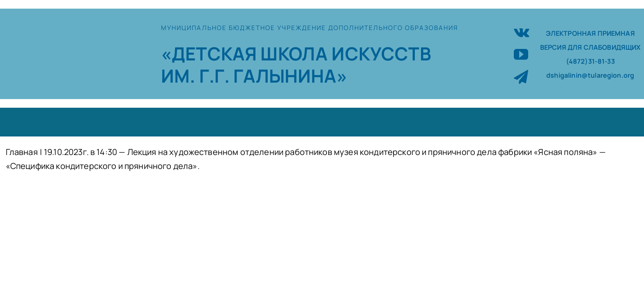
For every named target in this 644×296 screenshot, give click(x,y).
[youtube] (521, 54)
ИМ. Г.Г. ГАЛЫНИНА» (254, 76)
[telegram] (521, 77)
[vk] (522, 31)
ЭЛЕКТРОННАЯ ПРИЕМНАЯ (590, 33)
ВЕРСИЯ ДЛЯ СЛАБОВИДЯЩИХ (590, 47)
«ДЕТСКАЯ (211, 53)
